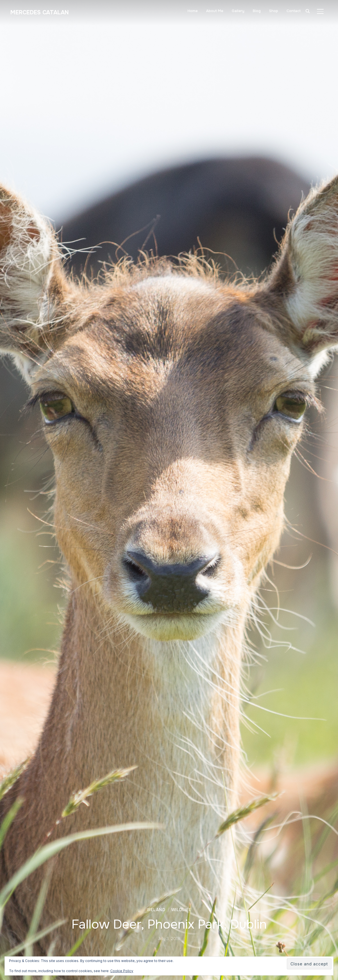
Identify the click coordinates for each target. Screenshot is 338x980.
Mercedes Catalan (42, 13)
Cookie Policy (122, 971)
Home (193, 11)
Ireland (156, 910)
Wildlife (181, 910)
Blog (257, 11)
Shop (274, 11)
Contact (294, 11)
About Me (215, 11)
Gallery (238, 11)
